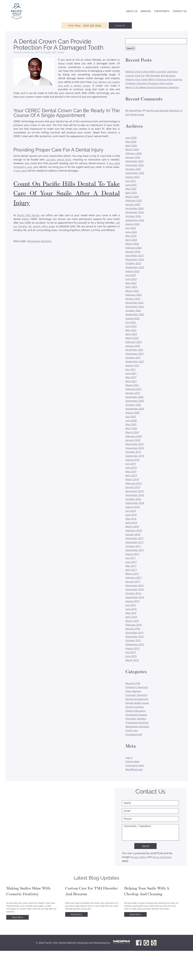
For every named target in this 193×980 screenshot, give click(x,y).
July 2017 (131, 558)
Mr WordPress (134, 111)
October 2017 (133, 546)
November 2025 (135, 165)
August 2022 (132, 318)
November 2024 (135, 212)
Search (130, 48)
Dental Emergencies (137, 699)
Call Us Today (84, 25)
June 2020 (131, 420)
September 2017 (135, 550)
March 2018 (132, 526)
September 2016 (135, 597)
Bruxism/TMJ (133, 683)
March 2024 (132, 244)
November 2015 (135, 636)
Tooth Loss (132, 730)
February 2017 (134, 578)
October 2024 (133, 216)
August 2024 (132, 224)
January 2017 (133, 582)
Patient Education (136, 711)
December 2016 (134, 585)
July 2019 (131, 464)
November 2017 (135, 542)
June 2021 (131, 373)
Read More (18, 917)
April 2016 (131, 617)
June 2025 (131, 185)
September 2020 (135, 409)
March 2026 (132, 149)
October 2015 (133, 640)
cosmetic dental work (58, 160)
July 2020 (131, 417)
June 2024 (131, 232)
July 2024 (131, 228)
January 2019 (133, 487)
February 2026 (134, 153)
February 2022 (134, 342)
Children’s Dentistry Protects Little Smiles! (149, 83)
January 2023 (133, 299)
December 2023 (134, 256)
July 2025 (131, 181)
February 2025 (134, 200)
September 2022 (135, 314)
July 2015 (131, 652)
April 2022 (131, 334)
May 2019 (131, 471)
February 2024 (134, 248)
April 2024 (131, 240)
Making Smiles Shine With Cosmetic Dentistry (152, 72)
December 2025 (134, 161)
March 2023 (132, 291)
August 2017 (132, 554)
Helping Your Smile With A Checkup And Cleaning (154, 79)
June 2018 (131, 515)
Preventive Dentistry (137, 723)
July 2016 (131, 605)
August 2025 (132, 177)
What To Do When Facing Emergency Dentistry (152, 87)
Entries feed (132, 761)
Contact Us (180, 11)
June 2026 (131, 138)
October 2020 (133, 405)
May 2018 (131, 519)
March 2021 (132, 385)
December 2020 (134, 397)
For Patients (162, 11)
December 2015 (134, 633)
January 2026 (133, 157)
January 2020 (133, 440)
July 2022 (131, 322)
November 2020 (135, 401)
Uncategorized (134, 734)
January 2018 (133, 534)
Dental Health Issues (137, 703)
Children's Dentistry (137, 687)
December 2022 (134, 303)
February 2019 (134, 483)
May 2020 (131, 424)
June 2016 (131, 609)
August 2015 (132, 648)
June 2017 (131, 562)
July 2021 (131, 369)
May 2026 (131, 142)
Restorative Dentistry (39, 241)
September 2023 (135, 267)
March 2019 (132, 479)
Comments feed (135, 765)
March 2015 (132, 660)
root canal (21, 171)
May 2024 (131, 236)
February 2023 (134, 295)
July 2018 (131, 511)
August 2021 (132, 365)
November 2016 (135, 589)
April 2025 (131, 193)
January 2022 (133, 346)
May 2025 (131, 189)
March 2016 (132, 621)
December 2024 (134, 208)
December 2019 (134, 444)
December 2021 (134, 350)
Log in (129, 757)
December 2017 (134, 538)
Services (146, 11)
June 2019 (131, 468)
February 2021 (134, 389)
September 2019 (135, 456)
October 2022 (133, 310)
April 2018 (131, 523)
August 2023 (132, 271)
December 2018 (134, 491)
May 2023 (131, 283)
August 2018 (132, 507)
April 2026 (131, 145)
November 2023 (135, 259)
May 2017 (131, 566)
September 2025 (135, 173)
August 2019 (132, 460)
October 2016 (133, 593)
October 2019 (133, 452)
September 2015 (135, 644)
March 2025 (132, 196)
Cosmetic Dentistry (136, 695)
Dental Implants (135, 707)
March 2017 (132, 574)
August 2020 (132, 413)
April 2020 (131, 428)
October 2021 (133, 358)
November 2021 (135, 354)
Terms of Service (162, 857)
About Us (132, 11)
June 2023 (131, 279)
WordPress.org (134, 769)
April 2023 (131, 287)
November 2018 (135, 495)
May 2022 (131, 330)
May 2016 (131, 613)
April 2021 (131, 381)
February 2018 (134, 530)
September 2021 (135, 361)
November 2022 (135, 307)
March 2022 (132, 338)
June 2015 (131, 656)
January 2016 (133, 629)
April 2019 (131, 475)
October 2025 (133, 169)
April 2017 (131, 570)
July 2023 (131, 275)
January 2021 (133, 393)
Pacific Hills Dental (28, 215)
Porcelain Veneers (136, 719)
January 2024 (133, 252)
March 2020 (132, 432)
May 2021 (131, 377)
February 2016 (134, 625)
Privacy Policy (139, 857)
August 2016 (132, 601)
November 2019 (135, 448)
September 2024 (135, 220)
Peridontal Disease (136, 715)
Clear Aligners (133, 691)
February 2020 (134, 436)
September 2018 (135, 503)
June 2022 (131, 326)
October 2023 (133, 263)
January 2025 (133, 204)
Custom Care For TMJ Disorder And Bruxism (151, 75)
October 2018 (133, 499)
